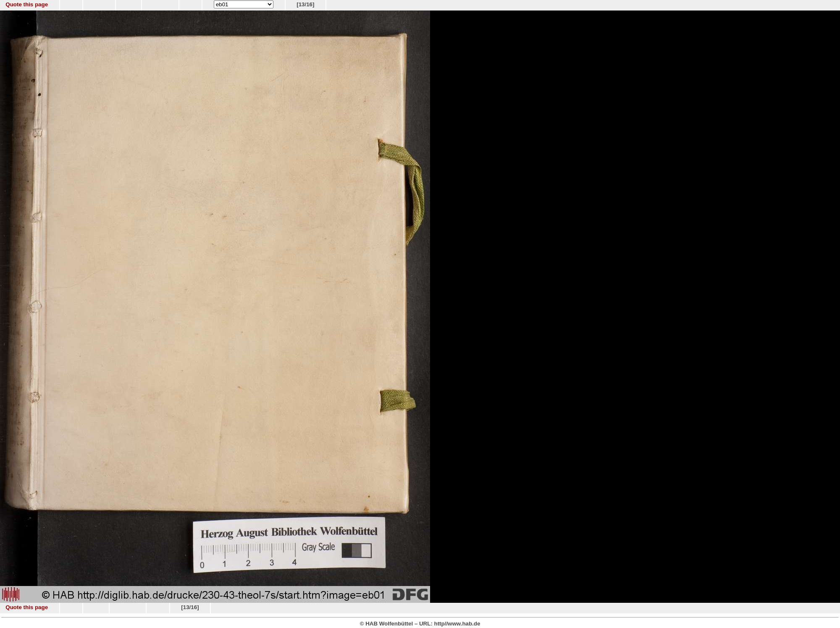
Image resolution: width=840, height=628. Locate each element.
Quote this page (27, 4)
